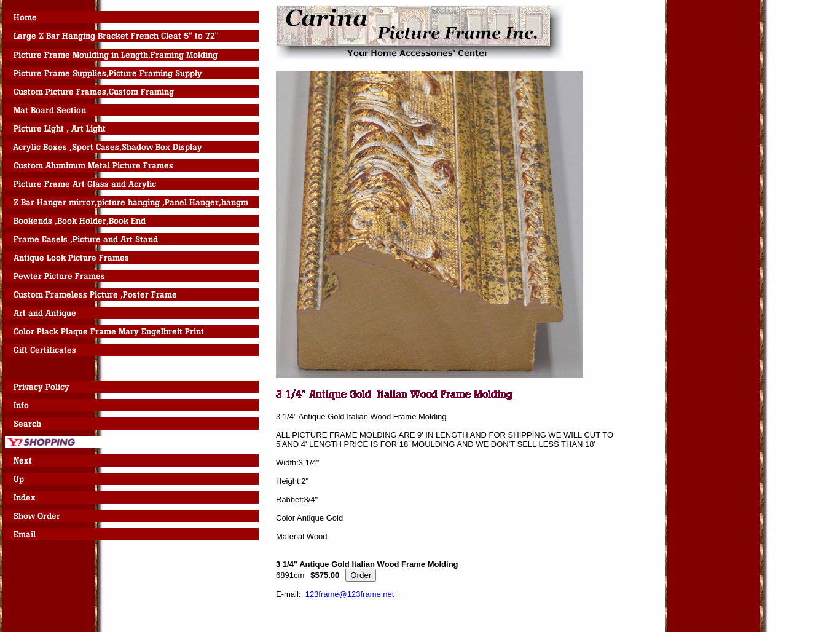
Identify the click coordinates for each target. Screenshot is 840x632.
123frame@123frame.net (350, 594)
